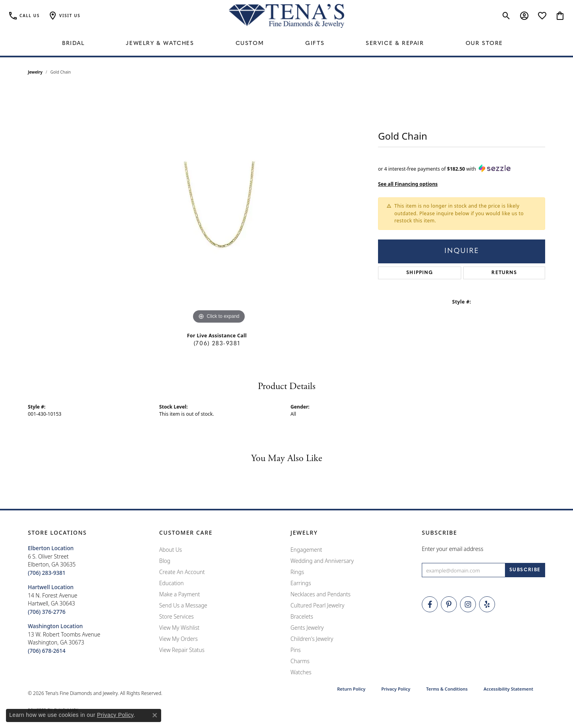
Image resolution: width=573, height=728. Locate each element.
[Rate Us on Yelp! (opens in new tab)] (487, 604)
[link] (24, 16)
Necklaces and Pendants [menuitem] (321, 594)
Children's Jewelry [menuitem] (312, 639)
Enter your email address (453, 549)
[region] (219, 206)
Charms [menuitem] (300, 661)
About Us (171, 550)
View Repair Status (182, 650)
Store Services (176, 616)
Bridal (73, 44)
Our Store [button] (484, 44)
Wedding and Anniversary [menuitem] (322, 561)
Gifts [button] (315, 44)
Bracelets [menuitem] (302, 616)
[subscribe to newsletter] (525, 570)
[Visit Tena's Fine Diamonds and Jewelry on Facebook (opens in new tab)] (430, 604)
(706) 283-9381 (217, 344)
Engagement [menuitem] (306, 550)
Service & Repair (395, 44)
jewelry (35, 72)
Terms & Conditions (447, 689)
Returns (504, 273)
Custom (250, 44)
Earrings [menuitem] (301, 583)
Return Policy (351, 689)
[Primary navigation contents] (286, 44)
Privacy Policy (396, 689)
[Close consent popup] (155, 715)
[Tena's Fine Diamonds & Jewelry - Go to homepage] (286, 16)
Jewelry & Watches (160, 44)
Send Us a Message (183, 605)
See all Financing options (408, 184)
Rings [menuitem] (297, 572)
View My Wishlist (179, 628)
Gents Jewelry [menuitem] (307, 628)
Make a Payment (179, 594)
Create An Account (182, 572)
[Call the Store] (47, 573)
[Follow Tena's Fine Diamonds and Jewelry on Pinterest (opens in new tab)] (449, 604)
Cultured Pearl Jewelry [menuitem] (317, 605)
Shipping (420, 273)
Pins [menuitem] (296, 650)
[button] (64, 16)
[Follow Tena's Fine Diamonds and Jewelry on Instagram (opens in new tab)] (468, 604)
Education (172, 583)
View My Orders (178, 639)
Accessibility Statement (508, 689)
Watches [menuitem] (301, 672)
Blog (165, 561)
